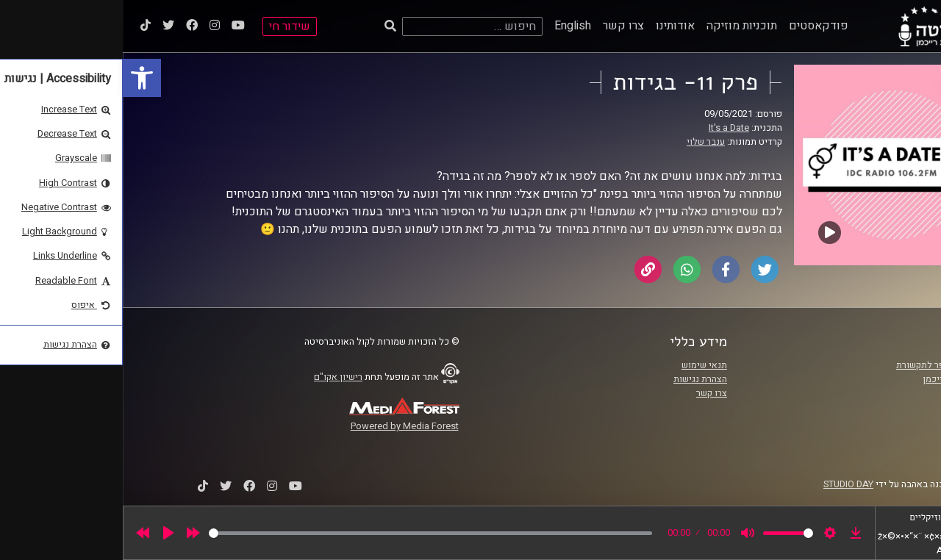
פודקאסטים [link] (696, 26)
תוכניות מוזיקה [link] (619, 26)
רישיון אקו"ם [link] (215, 377)
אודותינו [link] (552, 26)
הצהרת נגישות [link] (577, 379)
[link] (19, 78)
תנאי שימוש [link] (582, 365)
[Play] (46, 533)
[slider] (308, 533)
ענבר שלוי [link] (583, 142)
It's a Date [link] (606, 128)
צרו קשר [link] (501, 26)
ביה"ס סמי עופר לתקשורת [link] (823, 365)
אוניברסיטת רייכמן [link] (836, 379)
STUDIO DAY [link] (726, 484)
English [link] (450, 26)
